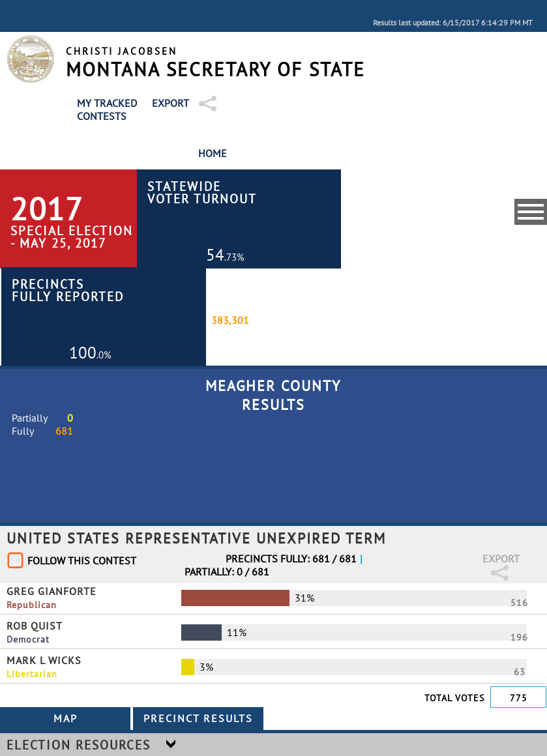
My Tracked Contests (107, 109)
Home (213, 153)
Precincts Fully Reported (68, 290)
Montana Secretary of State (215, 69)
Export (170, 103)
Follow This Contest (82, 560)
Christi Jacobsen (122, 51)
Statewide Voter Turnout (202, 192)
